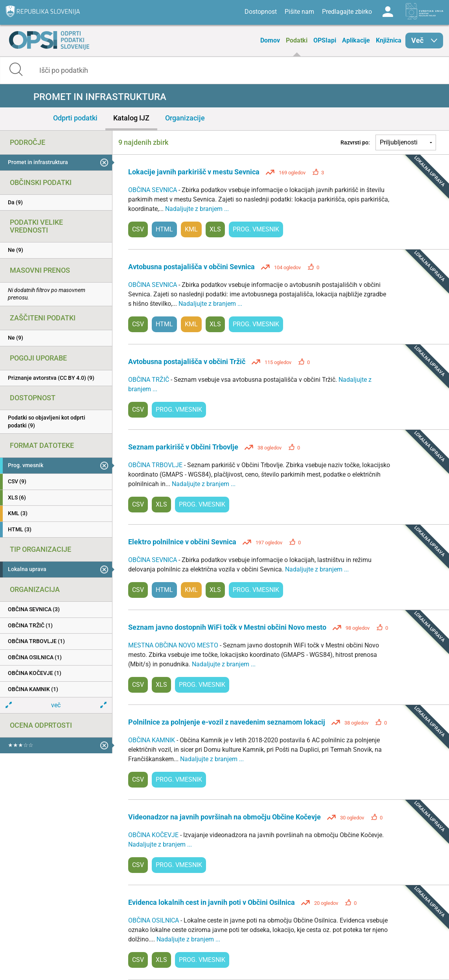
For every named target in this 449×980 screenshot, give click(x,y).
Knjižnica (389, 40)
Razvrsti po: (355, 142)
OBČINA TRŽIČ (149, 380)
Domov (270, 40)
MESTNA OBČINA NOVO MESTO (174, 645)
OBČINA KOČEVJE (154, 835)
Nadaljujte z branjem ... (197, 209)
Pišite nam (299, 12)
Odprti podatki (75, 118)
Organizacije (185, 118)
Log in (388, 12)
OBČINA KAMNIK (152, 740)
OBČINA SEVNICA (153, 190)
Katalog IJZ (131, 118)
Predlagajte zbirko (347, 12)
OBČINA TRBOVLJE (156, 465)
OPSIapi (325, 40)
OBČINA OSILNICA (154, 920)
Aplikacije (356, 40)
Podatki (297, 40)
